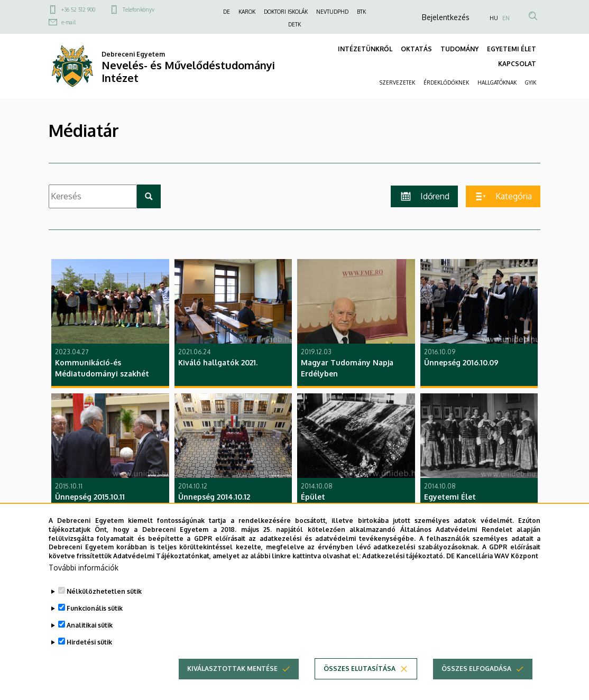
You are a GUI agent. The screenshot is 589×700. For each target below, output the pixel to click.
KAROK (247, 12)
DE (227, 12)
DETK (294, 24)
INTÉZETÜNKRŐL (365, 49)
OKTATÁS (416, 49)
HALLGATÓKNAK (497, 82)
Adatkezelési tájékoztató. (403, 575)
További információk (84, 587)
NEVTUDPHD (332, 12)
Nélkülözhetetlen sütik (104, 610)
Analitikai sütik (90, 644)
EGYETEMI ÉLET (512, 49)
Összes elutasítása (360, 688)
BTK (361, 12)
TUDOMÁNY (459, 49)
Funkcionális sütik (95, 627)
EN (506, 18)
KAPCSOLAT (517, 64)
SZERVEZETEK (397, 82)
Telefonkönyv (139, 10)
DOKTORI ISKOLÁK (286, 12)
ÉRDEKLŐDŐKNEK (446, 82)
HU (494, 18)
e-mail (68, 22)
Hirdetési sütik (89, 661)
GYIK (531, 82)
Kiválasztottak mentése (232, 688)
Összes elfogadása (476, 688)
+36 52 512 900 (78, 10)
